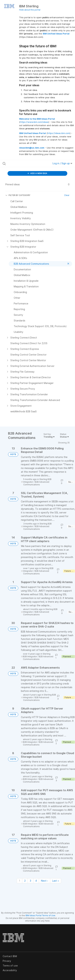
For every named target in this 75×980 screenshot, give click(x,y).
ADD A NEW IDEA (37, 173)
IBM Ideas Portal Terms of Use (40, 915)
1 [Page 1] (20, 881)
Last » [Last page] (56, 881)
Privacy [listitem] (7, 961)
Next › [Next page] (45, 881)
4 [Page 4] (36, 881)
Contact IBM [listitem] (10, 956)
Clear (67, 195)
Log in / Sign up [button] (62, 163)
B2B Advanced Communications (36, 483)
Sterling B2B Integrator (37, 655)
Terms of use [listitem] (10, 966)
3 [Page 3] (30, 881)
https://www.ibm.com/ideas (34, 122)
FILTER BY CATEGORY (18, 195)
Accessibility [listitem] (10, 970)
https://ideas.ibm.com (59, 133)
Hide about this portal (30, 10)
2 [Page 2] (25, 881)
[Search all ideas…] (23, 164)
